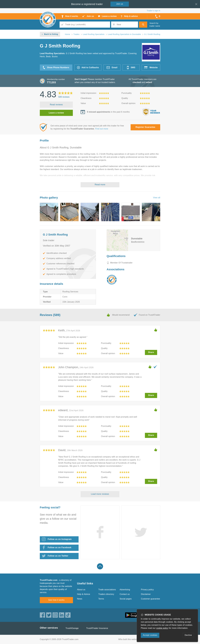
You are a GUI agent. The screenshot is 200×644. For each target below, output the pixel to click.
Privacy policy (147, 590)
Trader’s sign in (154, 11)
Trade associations (107, 590)
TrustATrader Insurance (97, 628)
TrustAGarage (72, 628)
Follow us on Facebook (60, 547)
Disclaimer (146, 594)
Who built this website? (129, 639)
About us (81, 590)
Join (120, 4)
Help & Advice (84, 594)
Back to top (100, 566)
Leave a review (56, 113)
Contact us (125, 594)
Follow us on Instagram (60, 539)
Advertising (125, 590)
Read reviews (56, 105)
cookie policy (162, 628)
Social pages (126, 599)
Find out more (102, 129)
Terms (101, 599)
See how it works (56, 600)
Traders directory (106, 594)
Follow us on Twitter (58, 556)
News (80, 599)
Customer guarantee (150, 599)
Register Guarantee (145, 127)
